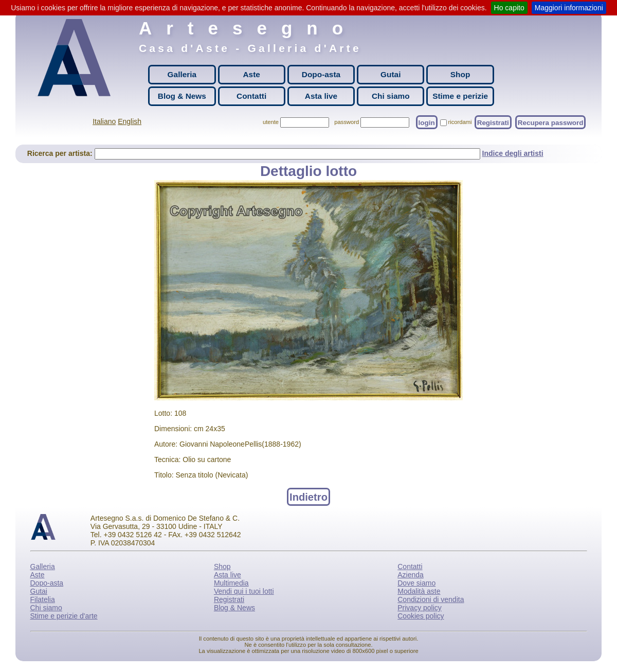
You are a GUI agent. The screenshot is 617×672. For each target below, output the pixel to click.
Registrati (493, 122)
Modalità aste (419, 591)
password (347, 122)
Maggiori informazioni (569, 8)
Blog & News (182, 96)
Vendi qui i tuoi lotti (244, 591)
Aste (251, 74)
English (130, 121)
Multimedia (231, 583)
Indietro (308, 497)
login (427, 122)
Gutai (391, 74)
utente (271, 122)
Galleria (182, 74)
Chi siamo (391, 96)
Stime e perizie (460, 96)
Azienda (411, 575)
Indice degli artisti (513, 153)
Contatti (251, 96)
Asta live (321, 96)
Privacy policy (420, 608)
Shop (460, 74)
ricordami (460, 122)
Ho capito (509, 8)
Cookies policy (421, 616)
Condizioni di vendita (431, 599)
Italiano (104, 121)
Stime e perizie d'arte (64, 616)
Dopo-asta (321, 74)
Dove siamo (416, 583)
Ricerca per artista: (61, 153)
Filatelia (43, 599)
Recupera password (551, 122)
